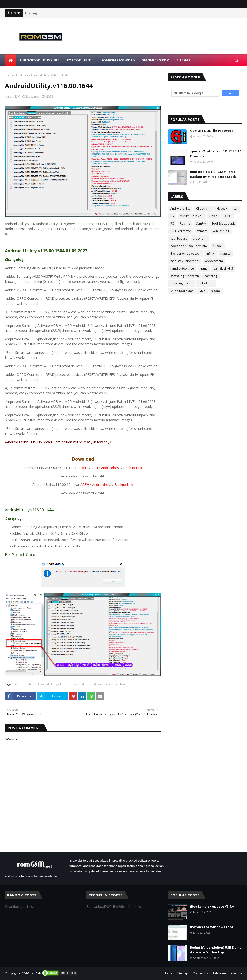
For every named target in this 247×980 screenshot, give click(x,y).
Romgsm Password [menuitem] (118, 60)
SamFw (201, 224)
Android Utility (25, 684)
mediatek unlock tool (185, 261)
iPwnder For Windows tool (211, 927)
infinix (210, 253)
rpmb (204, 268)
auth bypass (179, 238)
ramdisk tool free (182, 268)
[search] (195, 93)
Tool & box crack (99, 684)
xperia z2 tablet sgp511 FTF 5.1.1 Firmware (216, 154)
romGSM (14, 96)
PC (172, 224)
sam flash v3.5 (223, 268)
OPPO (227, 216)
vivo (202, 291)
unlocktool (206, 283)
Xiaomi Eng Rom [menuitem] (156, 60)
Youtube (236, 973)
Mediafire (81, 468)
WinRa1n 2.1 (221, 231)
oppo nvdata (214, 261)
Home (9, 75)
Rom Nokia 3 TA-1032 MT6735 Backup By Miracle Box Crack (213, 174)
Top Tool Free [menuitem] (79, 60)
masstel (226, 253)
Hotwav (222, 209)
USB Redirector (181, 231)
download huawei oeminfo (189, 246)
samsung (211, 276)
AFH (95, 468)
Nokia (213, 216)
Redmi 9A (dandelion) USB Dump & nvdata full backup (216, 950)
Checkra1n (203, 209)
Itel (235, 209)
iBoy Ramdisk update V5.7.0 (212, 906)
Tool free (22, 75)
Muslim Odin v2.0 (192, 216)
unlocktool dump (182, 291)
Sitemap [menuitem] (183, 60)
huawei (218, 246)
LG (172, 216)
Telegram (219, 973)
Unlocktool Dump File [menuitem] (40, 60)
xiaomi (216, 291)
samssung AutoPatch (185, 276)
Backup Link (133, 468)
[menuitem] (11, 60)
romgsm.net (76, 684)
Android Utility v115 (51, 684)
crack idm (200, 238)
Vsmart (202, 231)
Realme (185, 224)
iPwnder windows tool (185, 253)
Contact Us (200, 973)
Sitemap (183, 973)
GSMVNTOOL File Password (212, 131)
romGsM (36, 973)
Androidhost (111, 468)
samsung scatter (182, 283)
